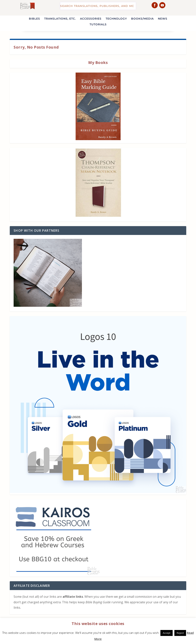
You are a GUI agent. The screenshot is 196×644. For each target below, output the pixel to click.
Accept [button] (167, 633)
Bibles (34, 19)
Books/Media (142, 19)
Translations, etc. (60, 19)
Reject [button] (180, 633)
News (163, 19)
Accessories (91, 19)
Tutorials (98, 25)
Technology (116, 19)
